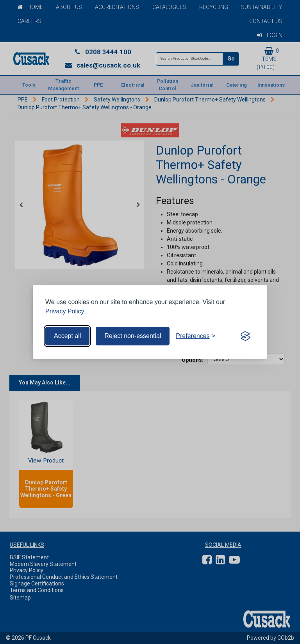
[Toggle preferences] (196, 336)
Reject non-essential (133, 336)
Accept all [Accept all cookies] (67, 336)
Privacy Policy (65, 311)
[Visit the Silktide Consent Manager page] (245, 336)
